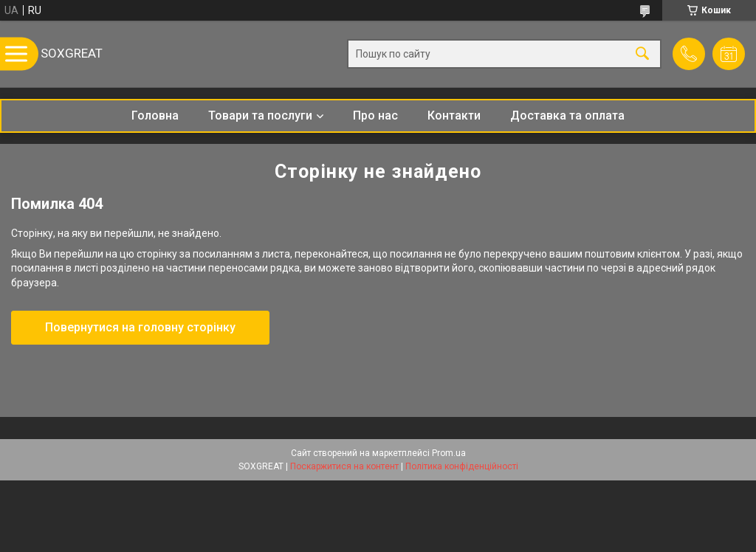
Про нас (375, 115)
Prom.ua (449, 453)
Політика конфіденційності (462, 466)
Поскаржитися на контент (344, 466)
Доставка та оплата (567, 115)
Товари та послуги (260, 115)
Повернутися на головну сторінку (140, 327)
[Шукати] (642, 54)
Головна (155, 115)
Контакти (454, 115)
